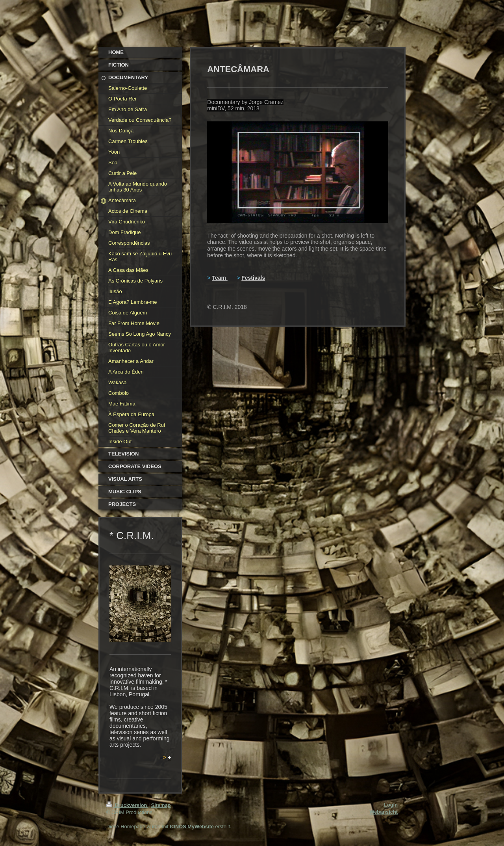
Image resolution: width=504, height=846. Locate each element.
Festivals (253, 278)
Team (219, 278)
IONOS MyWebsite (192, 826)
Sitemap (161, 805)
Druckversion (127, 805)
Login (391, 805)
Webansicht (384, 812)
